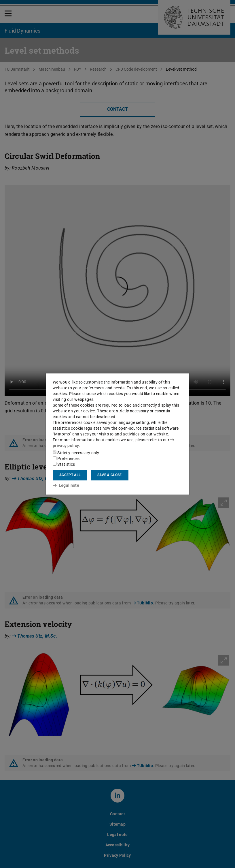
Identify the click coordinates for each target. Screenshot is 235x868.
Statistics (64, 464)
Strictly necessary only (76, 453)
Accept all (70, 475)
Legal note (66, 485)
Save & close (110, 475)
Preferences (66, 459)
